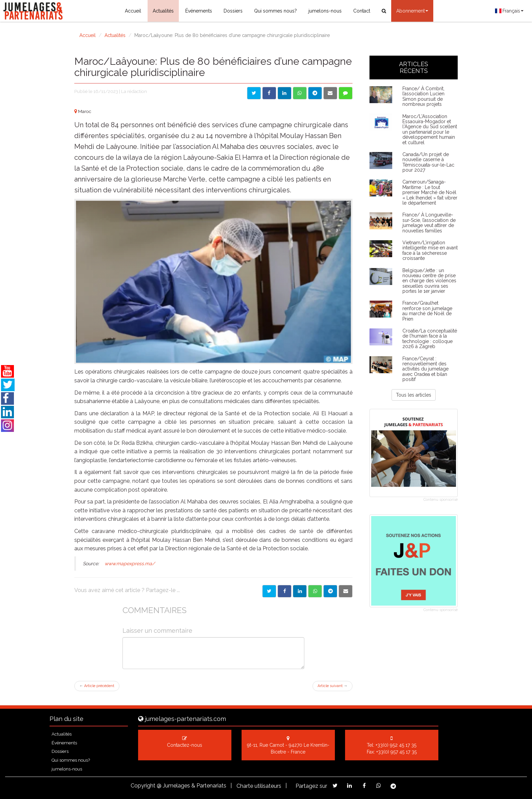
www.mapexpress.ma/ (129, 564)
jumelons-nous (325, 11)
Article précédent (97, 686)
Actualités (163, 11)
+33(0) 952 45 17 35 (396, 745)
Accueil (133, 11)
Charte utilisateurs (259, 786)
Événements (199, 11)
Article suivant (332, 686)
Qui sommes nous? (275, 11)
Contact (362, 11)
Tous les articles (414, 395)
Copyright (143, 786)
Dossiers (233, 11)
